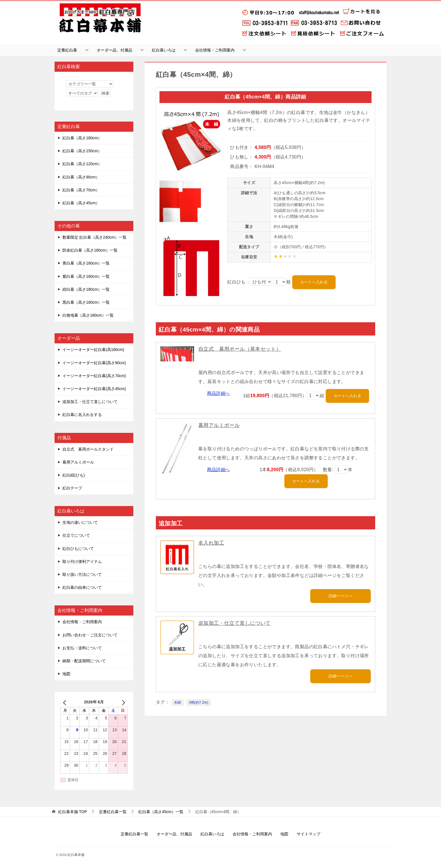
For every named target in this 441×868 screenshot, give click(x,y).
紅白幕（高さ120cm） (82, 164)
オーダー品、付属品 (114, 50)
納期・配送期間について (84, 661)
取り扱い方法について (82, 574)
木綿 (178, 703)
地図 (66, 674)
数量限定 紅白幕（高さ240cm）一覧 (94, 237)
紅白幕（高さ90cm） (81, 177)
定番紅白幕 (67, 50)
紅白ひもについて (78, 549)
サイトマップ (309, 834)
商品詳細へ (219, 393)
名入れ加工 (211, 543)
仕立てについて (76, 535)
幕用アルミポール (219, 425)
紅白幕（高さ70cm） (81, 190)
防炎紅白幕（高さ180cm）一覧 (90, 250)
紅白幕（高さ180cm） (82, 138)
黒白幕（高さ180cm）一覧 (86, 302)
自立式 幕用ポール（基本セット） (240, 349)
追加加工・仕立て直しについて (235, 623)
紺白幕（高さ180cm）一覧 (86, 289)
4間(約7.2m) (199, 703)
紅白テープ (72, 488)
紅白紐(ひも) (74, 475)
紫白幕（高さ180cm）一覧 (86, 276)
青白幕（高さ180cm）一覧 (86, 263)
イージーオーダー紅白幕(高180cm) (93, 350)
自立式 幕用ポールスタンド (88, 449)
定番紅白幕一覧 (134, 834)
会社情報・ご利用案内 (215, 50)
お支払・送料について (82, 648)
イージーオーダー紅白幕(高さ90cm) (94, 363)
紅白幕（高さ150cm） (82, 151)
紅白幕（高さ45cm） (81, 203)
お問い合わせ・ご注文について (90, 635)
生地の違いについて (80, 522)
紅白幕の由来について (82, 587)
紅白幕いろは (164, 50)
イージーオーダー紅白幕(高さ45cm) (94, 389)
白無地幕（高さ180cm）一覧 (88, 315)
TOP (73, 812)
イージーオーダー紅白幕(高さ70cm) (94, 376)
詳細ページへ (341, 596)
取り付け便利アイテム (82, 561)
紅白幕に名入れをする (82, 415)
